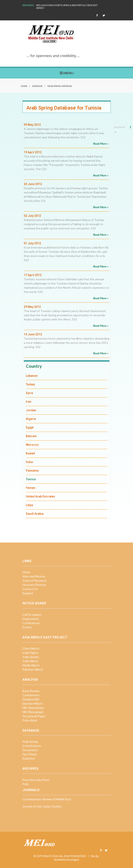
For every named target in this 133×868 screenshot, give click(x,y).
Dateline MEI (31, 699)
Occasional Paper (34, 716)
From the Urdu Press (36, 780)
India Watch (30, 661)
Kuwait (30, 453)
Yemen (31, 488)
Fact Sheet (30, 754)
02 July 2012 (32, 216)
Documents (30, 750)
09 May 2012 (32, 125)
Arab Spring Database (60, 86)
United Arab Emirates (40, 496)
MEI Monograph (33, 712)
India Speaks (31, 657)
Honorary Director (34, 585)
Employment (31, 619)
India (29, 462)
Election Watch (32, 703)
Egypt (30, 427)
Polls (26, 784)
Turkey (30, 384)
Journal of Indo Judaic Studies (42, 806)
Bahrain (31, 436)
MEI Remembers (33, 708)
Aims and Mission (34, 576)
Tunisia (31, 479)
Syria (29, 393)
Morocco (32, 445)
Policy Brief (30, 720)
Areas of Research (35, 580)
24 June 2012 (33, 184)
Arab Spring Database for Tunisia (64, 108)
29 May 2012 (32, 307)
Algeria (31, 419)
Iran (29, 402)
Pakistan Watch (33, 669)
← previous (120, 124)
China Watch (31, 648)
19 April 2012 (33, 152)
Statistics (29, 758)
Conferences (31, 623)
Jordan (31, 410)
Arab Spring (30, 742)
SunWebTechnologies (67, 860)
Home (24, 86)
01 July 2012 (32, 243)
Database (37, 86)
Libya (29, 505)
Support (28, 593)
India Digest (30, 653)
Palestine (32, 471)
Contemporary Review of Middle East (47, 799)
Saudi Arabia (35, 514)
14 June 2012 (33, 334)
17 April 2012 (33, 275)
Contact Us (30, 589)
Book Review (31, 691)
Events (27, 627)
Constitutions (32, 746)
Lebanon (32, 376)
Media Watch (31, 665)
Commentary (31, 695)
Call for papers (32, 615)
